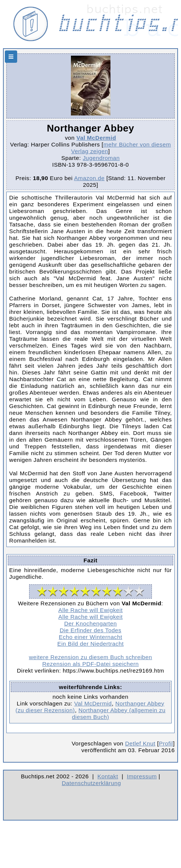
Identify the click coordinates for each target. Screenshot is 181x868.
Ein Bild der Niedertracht (91, 644)
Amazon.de (89, 178)
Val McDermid (96, 138)
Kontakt (108, 776)
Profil (166, 743)
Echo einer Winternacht (91, 637)
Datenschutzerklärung (92, 783)
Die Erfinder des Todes (90, 630)
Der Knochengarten (90, 623)
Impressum (142, 776)
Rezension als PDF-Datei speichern (90, 664)
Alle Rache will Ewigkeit (90, 610)
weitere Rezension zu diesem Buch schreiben (90, 657)
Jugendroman (101, 158)
